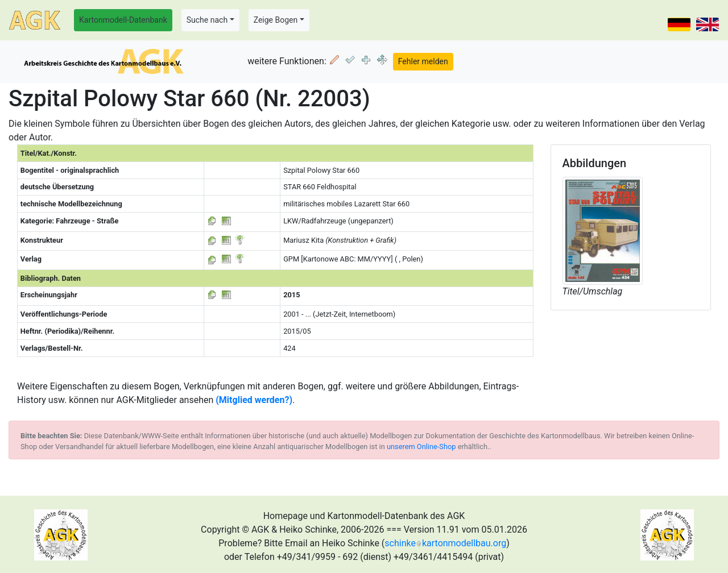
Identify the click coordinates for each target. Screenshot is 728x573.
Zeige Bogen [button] (276, 20)
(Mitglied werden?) (254, 400)
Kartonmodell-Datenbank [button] (123, 20)
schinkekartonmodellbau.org (445, 543)
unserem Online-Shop (421, 447)
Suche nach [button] (207, 20)
